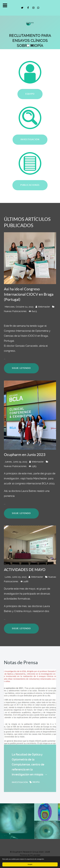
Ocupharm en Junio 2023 (25, 455)
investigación (20, 782)
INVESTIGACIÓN (30, 139)
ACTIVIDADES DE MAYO (25, 570)
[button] (28, 45)
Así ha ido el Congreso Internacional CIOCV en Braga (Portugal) (29, 294)
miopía (35, 782)
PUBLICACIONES (30, 185)
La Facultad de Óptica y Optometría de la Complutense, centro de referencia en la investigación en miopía (30, 765)
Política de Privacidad (30, 855)
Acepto (30, 864)
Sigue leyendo (21, 368)
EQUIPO (30, 94)
